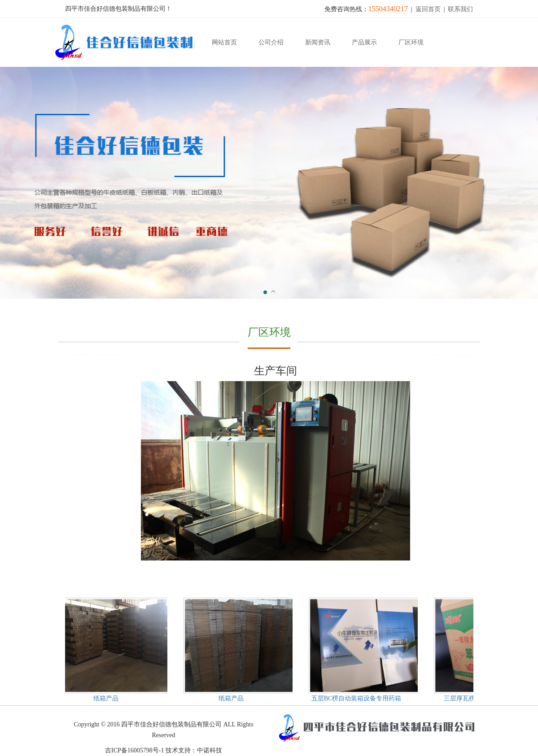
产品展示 (364, 42)
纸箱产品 (107, 698)
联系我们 (460, 9)
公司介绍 (271, 42)
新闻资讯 (318, 42)
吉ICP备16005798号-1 (134, 750)
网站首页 (224, 42)
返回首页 (428, 9)
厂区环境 (411, 42)
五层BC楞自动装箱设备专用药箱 (357, 698)
